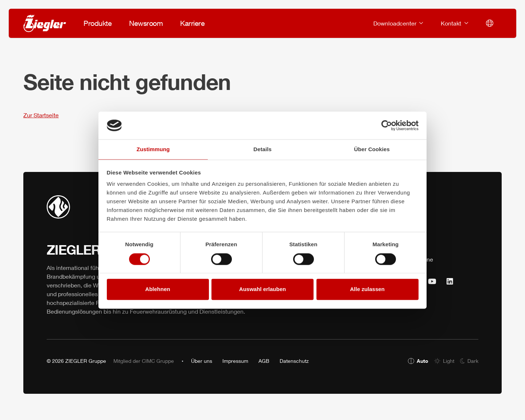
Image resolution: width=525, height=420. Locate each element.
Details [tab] (262, 150)
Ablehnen (157, 289)
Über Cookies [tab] (372, 150)
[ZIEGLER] (45, 23)
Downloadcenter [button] (396, 23)
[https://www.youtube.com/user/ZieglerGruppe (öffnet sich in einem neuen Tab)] (432, 282)
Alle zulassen (367, 289)
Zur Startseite (41, 115)
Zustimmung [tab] (153, 150)
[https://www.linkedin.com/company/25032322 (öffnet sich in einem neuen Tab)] (450, 282)
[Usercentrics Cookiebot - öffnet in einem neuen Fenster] (387, 125)
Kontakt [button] (452, 23)
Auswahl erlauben (262, 289)
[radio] (418, 361)
